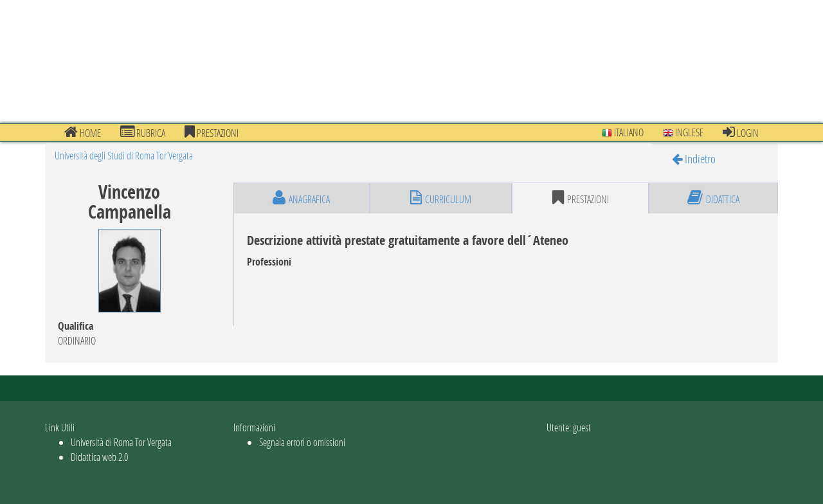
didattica (713, 198)
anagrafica (301, 198)
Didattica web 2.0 (99, 457)
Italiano (623, 132)
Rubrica (143, 132)
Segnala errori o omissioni (302, 442)
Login (741, 132)
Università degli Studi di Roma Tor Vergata (124, 155)
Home (83, 132)
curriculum (441, 198)
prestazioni (212, 132)
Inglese (683, 132)
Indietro (694, 158)
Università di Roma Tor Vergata (121, 442)
